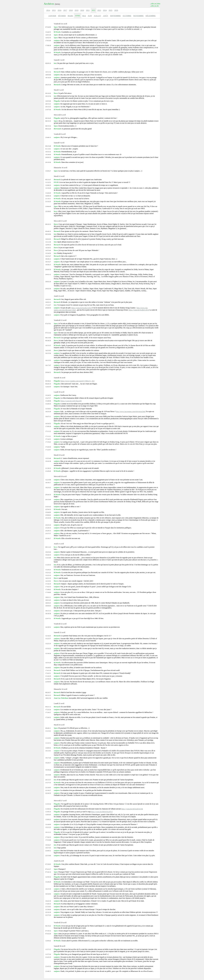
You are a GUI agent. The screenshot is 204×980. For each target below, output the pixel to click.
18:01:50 (48, 698)
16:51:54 (48, 72)
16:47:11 (48, 416)
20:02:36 (48, 289)
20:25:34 (48, 85)
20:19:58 (48, 162)
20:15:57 (48, 780)
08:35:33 (48, 121)
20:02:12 (48, 274)
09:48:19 (48, 231)
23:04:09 (48, 512)
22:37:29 (48, 915)
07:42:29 (48, 934)
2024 (105, 10)
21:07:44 (48, 109)
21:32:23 (48, 201)
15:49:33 (48, 404)
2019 (76, 10)
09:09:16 (48, 63)
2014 (48, 10)
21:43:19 (48, 957)
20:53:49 (48, 499)
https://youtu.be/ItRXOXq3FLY (102, 812)
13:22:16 (48, 575)
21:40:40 (48, 471)
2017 (65, 10)
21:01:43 (48, 507)
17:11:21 (48, 436)
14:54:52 (48, 248)
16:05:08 (48, 101)
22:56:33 (48, 509)
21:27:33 (48, 783)
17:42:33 (48, 587)
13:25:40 (48, 458)
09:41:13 (48, 707)
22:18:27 (48, 790)
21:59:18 (48, 679)
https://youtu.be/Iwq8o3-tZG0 (81, 308)
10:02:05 (48, 239)
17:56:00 (48, 592)
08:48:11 (48, 728)
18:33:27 (48, 262)
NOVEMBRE (138, 16)
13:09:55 (48, 748)
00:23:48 (48, 146)
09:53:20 (48, 129)
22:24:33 (48, 793)
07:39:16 (48, 931)
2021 (88, 10)
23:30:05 (48, 211)
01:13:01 (48, 149)
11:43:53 (48, 565)
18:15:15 (48, 611)
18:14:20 (48, 78)
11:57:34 (48, 954)
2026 (116, 10)
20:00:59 (48, 269)
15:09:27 (48, 171)
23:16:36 (48, 518)
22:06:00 (48, 682)
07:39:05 (48, 864)
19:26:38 (48, 461)
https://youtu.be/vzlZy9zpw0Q (71, 401)
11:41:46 (48, 558)
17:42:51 (48, 673)
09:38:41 (48, 381)
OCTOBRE (127, 16)
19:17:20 (48, 758)
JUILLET (97, 16)
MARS (70, 16)
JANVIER (52, 16)
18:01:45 (48, 600)
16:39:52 (48, 627)
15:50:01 (48, 409)
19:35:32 (48, 152)
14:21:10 (48, 578)
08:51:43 (48, 547)
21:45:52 (48, 966)
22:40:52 (48, 851)
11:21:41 (48, 731)
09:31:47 (48, 180)
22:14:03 (48, 787)
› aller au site (154, 6)
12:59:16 (48, 877)
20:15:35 (48, 107)
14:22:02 (48, 581)
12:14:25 (48, 636)
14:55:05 (48, 350)
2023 (99, 10)
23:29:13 (48, 531)
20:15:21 (48, 104)
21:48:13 (48, 971)
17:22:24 (48, 710)
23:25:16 (48, 525)
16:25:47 (48, 256)
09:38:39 (48, 340)
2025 (110, 10)
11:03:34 (48, 804)
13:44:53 (48, 32)
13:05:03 (48, 814)
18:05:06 (48, 75)
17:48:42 (48, 589)
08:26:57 (48, 692)
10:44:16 (48, 555)
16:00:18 (48, 196)
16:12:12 (48, 832)
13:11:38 (48, 242)
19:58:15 (48, 265)
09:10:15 (48, 224)
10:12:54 (48, 96)
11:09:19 (48, 812)
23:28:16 (48, 528)
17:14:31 (48, 439)
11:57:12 (48, 949)
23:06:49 (48, 206)
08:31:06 (48, 338)
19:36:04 (48, 154)
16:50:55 (48, 424)
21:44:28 (48, 676)
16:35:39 (48, 411)
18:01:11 (48, 597)
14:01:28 (48, 35)
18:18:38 (48, 613)
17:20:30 (48, 447)
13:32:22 (48, 648)
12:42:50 (48, 387)
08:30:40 (48, 118)
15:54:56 (48, 253)
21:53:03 (48, 907)
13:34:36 (48, 653)
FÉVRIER (62, 16)
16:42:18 (48, 901)
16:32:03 (48, 894)
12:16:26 (48, 188)
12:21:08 (48, 480)
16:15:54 (48, 353)
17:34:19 (48, 584)
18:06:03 (48, 606)
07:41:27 (48, 869)
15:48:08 (48, 401)
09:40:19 (48, 384)
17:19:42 (48, 442)
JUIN (90, 16)
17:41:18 (48, 670)
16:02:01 (48, 299)
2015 (54, 10)
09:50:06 (48, 234)
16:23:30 (48, 889)
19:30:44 (48, 770)
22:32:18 (48, 912)
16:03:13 (48, 302)
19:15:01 (48, 751)
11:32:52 (48, 182)
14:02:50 (48, 38)
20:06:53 (48, 372)
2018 (71, 10)
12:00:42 (48, 941)
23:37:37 (48, 533)
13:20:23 (48, 570)
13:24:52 (48, 395)
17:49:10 (48, 904)
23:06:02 (48, 515)
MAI (84, 16)
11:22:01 (48, 738)
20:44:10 (48, 495)
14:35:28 (48, 663)
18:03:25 (48, 603)
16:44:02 (48, 668)
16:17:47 (48, 365)
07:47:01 (48, 324)
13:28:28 (48, 882)
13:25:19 (48, 643)
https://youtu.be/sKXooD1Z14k (132, 809)
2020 (82, 10)
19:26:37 (48, 763)
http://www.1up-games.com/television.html (131, 411)
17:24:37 (48, 712)
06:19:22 (48, 926)
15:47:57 (48, 398)
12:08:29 (48, 185)
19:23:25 (48, 487)
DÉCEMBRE (151, 16)
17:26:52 (48, 717)
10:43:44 (48, 552)
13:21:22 (48, 572)
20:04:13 (48, 315)
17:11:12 (48, 431)
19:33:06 (48, 775)
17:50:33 (48, 837)
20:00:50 (48, 308)
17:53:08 (48, 840)
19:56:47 (48, 845)
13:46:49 (48, 193)
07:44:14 (48, 872)
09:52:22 (48, 695)
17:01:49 (48, 40)
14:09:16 (48, 245)
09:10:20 (48, 93)
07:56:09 (48, 27)
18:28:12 (48, 259)
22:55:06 (48, 856)
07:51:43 (48, 333)
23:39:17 (48, 538)
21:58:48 (48, 909)
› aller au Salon (155, 3)
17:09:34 (48, 426)
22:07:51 (48, 618)
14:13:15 (48, 345)
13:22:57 (48, 639)
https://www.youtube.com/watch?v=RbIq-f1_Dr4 (78, 381)
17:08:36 (48, 45)
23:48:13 (48, 137)
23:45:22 (48, 52)
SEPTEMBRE (115, 16)
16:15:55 (48, 360)
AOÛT (106, 16)
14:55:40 (48, 250)
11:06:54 (48, 809)
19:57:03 (48, 848)
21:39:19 (48, 468)
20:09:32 (48, 157)
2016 (59, 10)
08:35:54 (48, 126)
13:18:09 (48, 824)
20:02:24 (48, 281)
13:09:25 (48, 819)
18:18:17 (48, 483)
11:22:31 (48, 743)
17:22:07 (48, 305)
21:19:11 (48, 199)
